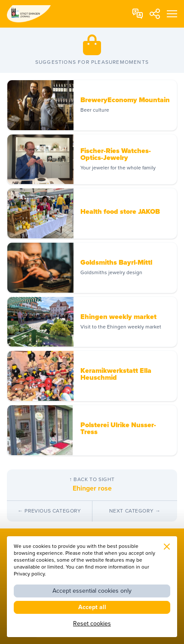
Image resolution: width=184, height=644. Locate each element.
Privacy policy (29, 574)
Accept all (92, 607)
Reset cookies (92, 624)
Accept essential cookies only (92, 591)
